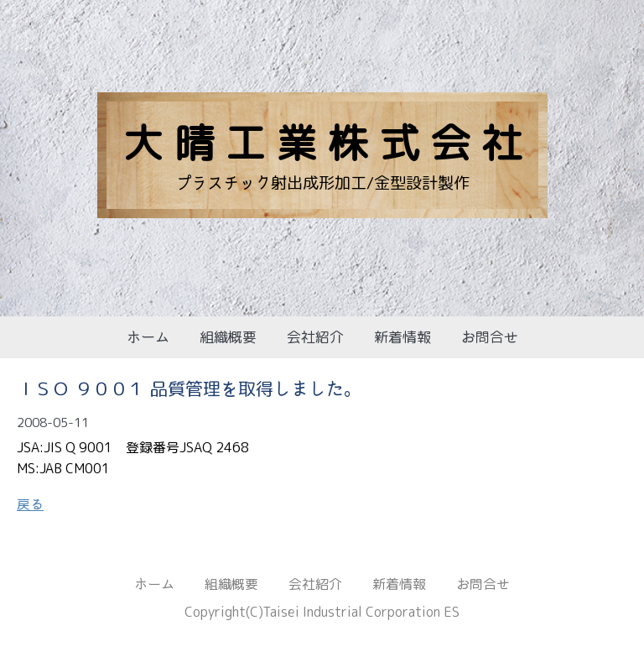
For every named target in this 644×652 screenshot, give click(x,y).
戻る (30, 504)
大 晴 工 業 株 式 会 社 (322, 142)
